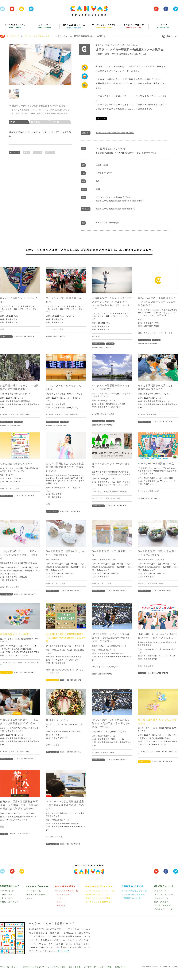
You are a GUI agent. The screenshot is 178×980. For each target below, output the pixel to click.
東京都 (27, 152)
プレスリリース (162, 898)
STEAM (3, 415)
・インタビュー (62, 894)
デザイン (163, 333)
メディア (153, 333)
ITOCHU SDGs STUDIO (11, 662)
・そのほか (60, 905)
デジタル (74, 415)
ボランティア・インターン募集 (98, 967)
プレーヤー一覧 (34, 891)
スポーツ (101, 667)
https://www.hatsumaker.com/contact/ (115, 209)
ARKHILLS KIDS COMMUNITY (60, 670)
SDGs (27, 662)
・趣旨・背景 (6, 894)
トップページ (13, 36)
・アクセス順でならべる (133, 894)
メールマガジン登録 (57, 967)
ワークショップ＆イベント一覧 (100, 891)
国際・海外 (143, 333)
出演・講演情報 (162, 902)
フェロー (31, 898)
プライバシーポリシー (10, 967)
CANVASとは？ (8, 891)
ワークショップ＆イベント (37, 36)
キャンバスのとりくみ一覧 (134, 891)
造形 (2, 329)
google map (149, 153)
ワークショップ (6, 337)
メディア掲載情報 (163, 905)
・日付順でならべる (131, 898)
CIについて (64, 951)
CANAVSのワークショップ (98, 894)
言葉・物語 (143, 666)
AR (93, 667)
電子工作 (50, 152)
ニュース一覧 (160, 891)
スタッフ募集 (75, 967)
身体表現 (96, 336)
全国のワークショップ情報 (98, 898)
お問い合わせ (121, 967)
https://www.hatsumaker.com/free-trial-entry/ (119, 201)
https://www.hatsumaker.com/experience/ (115, 133)
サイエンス (14, 415)
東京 (33, 662)
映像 (112, 752)
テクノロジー (112, 667)
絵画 (2, 489)
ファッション (52, 329)
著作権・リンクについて (34, 967)
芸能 (2, 827)
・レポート (60, 902)
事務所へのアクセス (9, 902)
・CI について (7, 898)
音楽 (171, 333)
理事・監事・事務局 (36, 894)
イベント (110, 344)
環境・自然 (25, 415)
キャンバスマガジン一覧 (67, 891)
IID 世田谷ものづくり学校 (110, 149)
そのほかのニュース (164, 909)
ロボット (38, 152)
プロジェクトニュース (165, 894)
